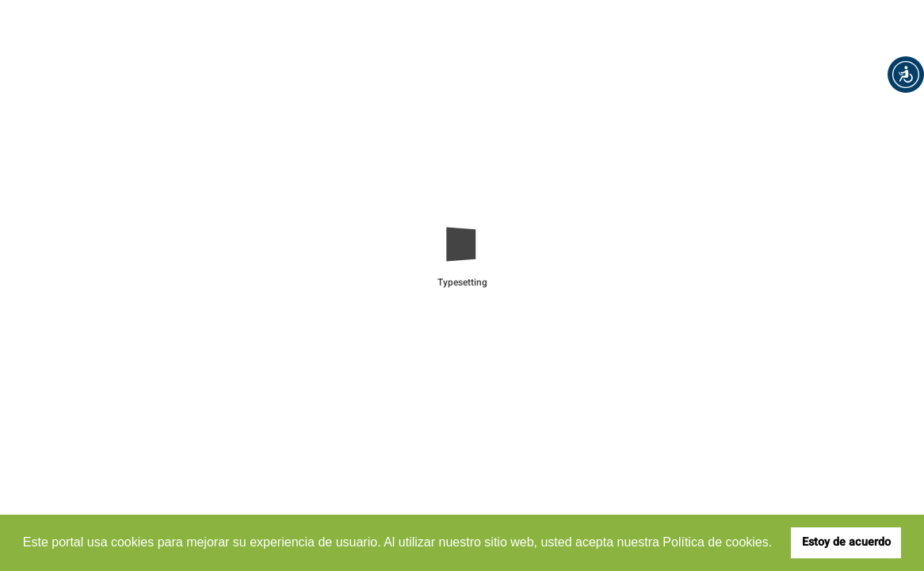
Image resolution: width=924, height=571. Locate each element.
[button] (906, 75)
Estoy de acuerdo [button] (846, 542)
